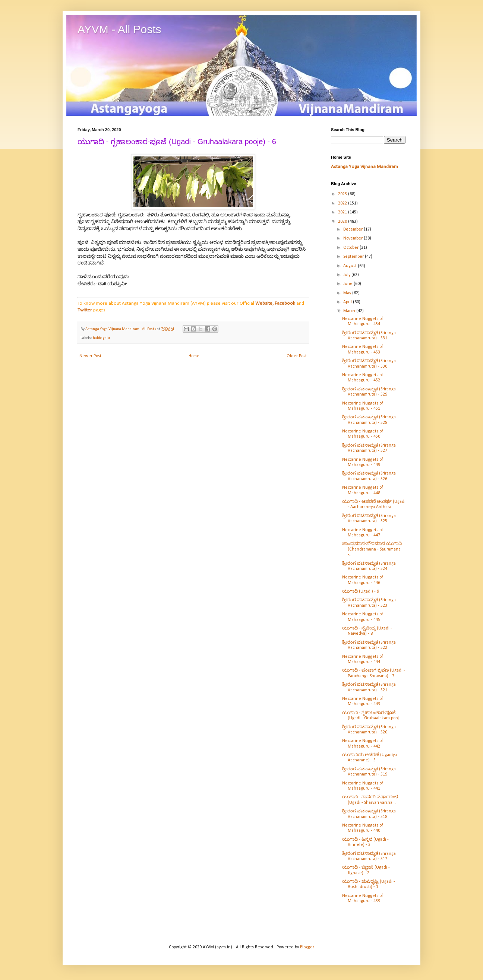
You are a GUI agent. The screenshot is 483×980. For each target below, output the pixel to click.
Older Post (297, 356)
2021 (343, 212)
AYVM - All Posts (119, 29)
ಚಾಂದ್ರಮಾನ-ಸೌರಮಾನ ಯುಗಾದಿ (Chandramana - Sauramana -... (372, 549)
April (348, 302)
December (353, 229)
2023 (343, 194)
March (350, 311)
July (347, 275)
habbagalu (101, 338)
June (348, 284)
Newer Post (90, 356)
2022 (343, 203)
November (353, 238)
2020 (343, 222)
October (351, 248)
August (351, 266)
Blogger (307, 947)
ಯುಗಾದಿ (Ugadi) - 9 (361, 592)
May (348, 293)
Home (194, 356)
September (354, 257)
